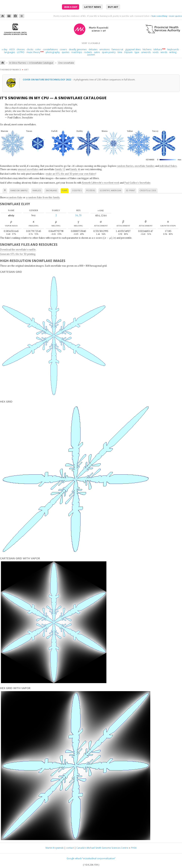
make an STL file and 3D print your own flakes (71, 174)
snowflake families (145, 166)
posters (91, 190)
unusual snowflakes (28, 169)
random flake (15, 197)
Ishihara (158, 49)
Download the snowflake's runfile (18, 249)
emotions (105, 49)
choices (21, 49)
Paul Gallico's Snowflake (137, 183)
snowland (52, 190)
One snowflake (66, 63)
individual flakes (168, 166)
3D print (130, 190)
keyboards (173, 49)
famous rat (117, 49)
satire (97, 52)
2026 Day (71, 7)
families (37, 190)
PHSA (134, 848)
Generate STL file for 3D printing (18, 254)
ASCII (12, 49)
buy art (113, 7)
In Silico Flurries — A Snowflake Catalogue (31, 63)
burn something (159, 16)
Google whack (74, 858)
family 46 (75, 169)
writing (173, 52)
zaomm (91, 55)
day (4, 49)
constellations (50, 49)
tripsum (128, 52)
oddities (77, 190)
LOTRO (21, 52)
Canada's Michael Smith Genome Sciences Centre (102, 848)
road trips (77, 52)
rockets (88, 52)
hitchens (147, 49)
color (38, 49)
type (137, 52)
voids (156, 52)
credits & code (148, 190)
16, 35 (78, 215)
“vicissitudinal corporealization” (99, 858)
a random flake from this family (43, 197)
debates (93, 49)
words (164, 52)
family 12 (60, 169)
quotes (66, 52)
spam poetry (109, 52)
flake (65, 190)
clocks (30, 49)
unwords (146, 52)
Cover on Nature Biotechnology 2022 (47, 80)
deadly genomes (78, 49)
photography (53, 52)
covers (63, 49)
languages (10, 52)
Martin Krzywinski (55, 848)
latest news (93, 7)
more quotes (176, 16)
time (120, 52)
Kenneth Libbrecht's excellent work (101, 183)
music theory (33, 52)
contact (70, 848)
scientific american (110, 190)
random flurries (125, 166)
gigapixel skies (133, 49)
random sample (19, 190)
